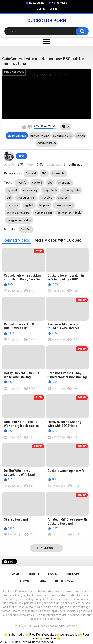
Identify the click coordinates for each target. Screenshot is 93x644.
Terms (24, 581)
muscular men (64, 205)
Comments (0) (47, 143)
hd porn (44, 205)
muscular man (26, 198)
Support (73, 574)
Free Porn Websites (43, 635)
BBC (22, 156)
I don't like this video (30, 127)
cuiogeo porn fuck (69, 213)
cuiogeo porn (44, 213)
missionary (30, 190)
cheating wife (71, 190)
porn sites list (70, 635)
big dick (29, 205)
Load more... (47, 548)
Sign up (41, 9)
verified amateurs (18, 213)
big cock (12, 190)
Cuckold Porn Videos (42, 626)
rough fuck (50, 190)
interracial (65, 183)
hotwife (22, 183)
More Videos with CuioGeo (58, 240)
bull (9, 198)
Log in (53, 9)
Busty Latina (37, 3)
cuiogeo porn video (19, 220)
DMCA (42, 581)
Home (15, 574)
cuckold (37, 183)
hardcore (12, 205)
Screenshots (62, 136)
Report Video (40, 136)
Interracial (59, 173)
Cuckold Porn (14, 72)
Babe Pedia (17, 635)
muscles (47, 198)
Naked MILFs (59, 3)
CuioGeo (26, 229)
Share (81, 136)
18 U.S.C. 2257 (64, 581)
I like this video (24, 127)
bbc (50, 183)
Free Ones (50, 638)
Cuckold (31, 173)
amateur (63, 198)
